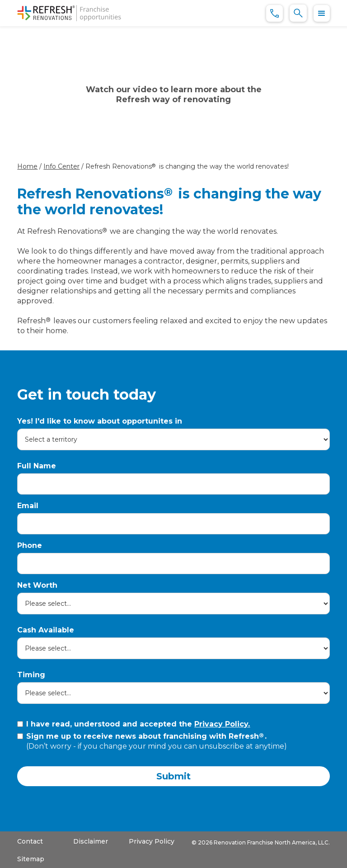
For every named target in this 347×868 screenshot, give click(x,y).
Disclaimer (91, 841)
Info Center (61, 166)
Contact (30, 841)
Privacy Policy (152, 841)
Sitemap (31, 859)
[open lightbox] (173, 94)
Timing (31, 675)
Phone (30, 545)
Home (27, 166)
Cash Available (46, 630)
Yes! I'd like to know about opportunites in (100, 421)
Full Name (37, 466)
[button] (322, 13)
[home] (69, 13)
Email (28, 506)
